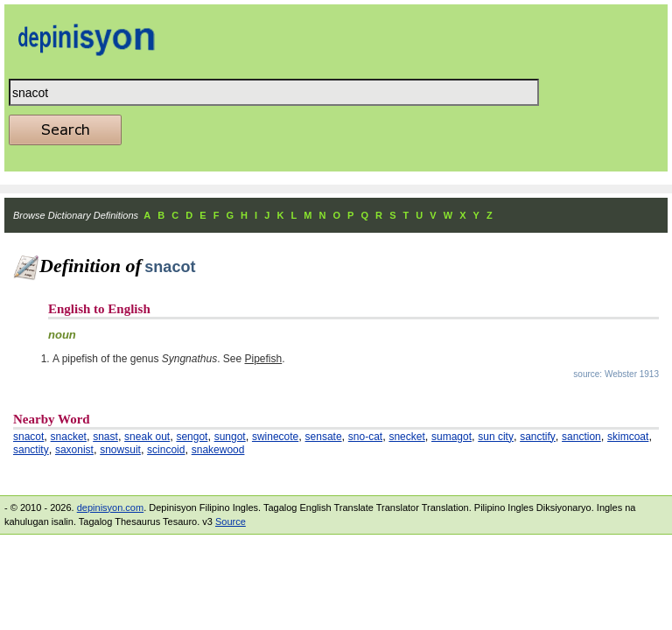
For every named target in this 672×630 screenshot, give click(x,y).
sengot (192, 437)
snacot (28, 437)
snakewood (218, 450)
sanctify (538, 437)
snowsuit (120, 450)
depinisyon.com (110, 507)
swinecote (275, 437)
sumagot (451, 437)
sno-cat (365, 437)
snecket (406, 437)
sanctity (31, 450)
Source (231, 521)
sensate (324, 437)
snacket (69, 437)
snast (105, 437)
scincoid (166, 450)
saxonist (74, 450)
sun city (496, 437)
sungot (230, 437)
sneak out (147, 437)
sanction (581, 437)
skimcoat (628, 437)
